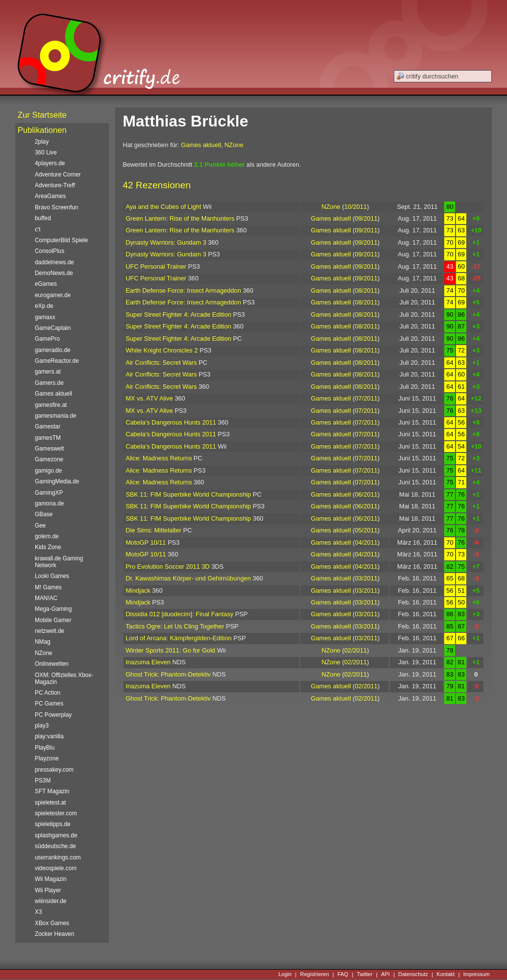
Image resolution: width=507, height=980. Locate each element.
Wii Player (48, 890)
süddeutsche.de (55, 846)
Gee (40, 526)
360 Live (46, 152)
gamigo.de (48, 471)
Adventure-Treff (55, 185)
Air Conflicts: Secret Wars (161, 363)
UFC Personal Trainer (156, 266)
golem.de (47, 536)
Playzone (47, 758)
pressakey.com (54, 770)
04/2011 (366, 542)
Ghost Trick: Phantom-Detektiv (168, 674)
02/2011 (355, 650)
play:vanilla (49, 736)
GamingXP (49, 493)
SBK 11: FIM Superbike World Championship (188, 494)
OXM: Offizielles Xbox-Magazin (64, 678)
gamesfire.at (51, 405)
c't (38, 229)
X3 (38, 912)
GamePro (47, 339)
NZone (234, 145)
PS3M (43, 780)
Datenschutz (413, 975)
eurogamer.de (53, 295)
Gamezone (49, 459)
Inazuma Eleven (148, 662)
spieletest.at (50, 803)
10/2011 (355, 207)
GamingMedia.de (57, 481)
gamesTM (48, 438)
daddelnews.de (54, 262)
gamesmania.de (56, 416)
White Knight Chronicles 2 (162, 350)
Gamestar (48, 427)
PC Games (49, 704)
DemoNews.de (54, 273)
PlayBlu (45, 748)
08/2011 (366, 290)
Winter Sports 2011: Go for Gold (170, 650)
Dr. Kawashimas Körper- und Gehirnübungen (188, 578)
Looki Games (52, 576)
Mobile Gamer (53, 620)
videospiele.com (56, 868)
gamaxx (45, 317)
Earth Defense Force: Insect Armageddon (183, 290)
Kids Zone (48, 547)
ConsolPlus (50, 251)
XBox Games (52, 923)
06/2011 (366, 494)
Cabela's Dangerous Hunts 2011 (171, 422)
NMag (43, 642)
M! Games (48, 587)
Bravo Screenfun (56, 207)
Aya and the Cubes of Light (163, 207)
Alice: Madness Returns (159, 458)
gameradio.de (53, 350)
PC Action (48, 693)
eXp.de (44, 306)
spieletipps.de (53, 824)
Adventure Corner (58, 175)
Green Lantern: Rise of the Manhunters (180, 218)
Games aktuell (201, 145)
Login (285, 975)
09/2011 (366, 218)
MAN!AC (46, 598)
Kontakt (445, 975)
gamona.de (49, 503)
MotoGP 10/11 (146, 542)
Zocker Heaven (55, 934)
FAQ (343, 975)
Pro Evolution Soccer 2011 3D (167, 566)
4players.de (50, 163)
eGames (46, 284)
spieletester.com (56, 813)
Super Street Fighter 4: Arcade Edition (178, 314)
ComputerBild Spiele (61, 240)
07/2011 (366, 398)
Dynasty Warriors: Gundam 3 (166, 242)
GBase (44, 514)
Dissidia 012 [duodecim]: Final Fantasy (179, 614)
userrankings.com (58, 857)
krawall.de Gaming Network (59, 562)
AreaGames (50, 196)
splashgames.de (56, 835)
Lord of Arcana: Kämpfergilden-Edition (178, 638)
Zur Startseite (42, 115)
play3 (42, 726)
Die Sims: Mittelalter (153, 530)
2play (42, 142)
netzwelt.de (50, 631)
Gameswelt (49, 449)
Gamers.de (49, 383)
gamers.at (48, 372)
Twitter (365, 975)
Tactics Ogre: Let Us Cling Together (175, 626)
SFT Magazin (52, 791)
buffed (43, 218)
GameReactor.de (57, 361)
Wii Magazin (51, 879)
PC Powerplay (53, 715)
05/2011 (366, 530)
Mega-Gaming (53, 609)
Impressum (477, 975)
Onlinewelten (52, 664)
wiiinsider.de (51, 901)
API (385, 975)
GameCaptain (53, 328)
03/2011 (366, 578)
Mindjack (138, 591)
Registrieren (315, 975)
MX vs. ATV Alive (149, 398)
